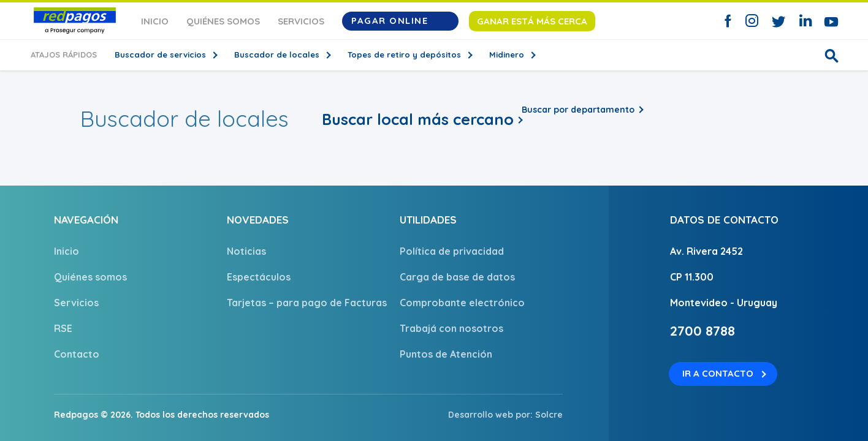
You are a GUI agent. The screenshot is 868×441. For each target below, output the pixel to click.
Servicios (301, 21)
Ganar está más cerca (532, 21)
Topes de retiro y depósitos (405, 55)
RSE (63, 328)
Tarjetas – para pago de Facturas (307, 303)
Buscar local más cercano (418, 119)
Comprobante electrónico (462, 303)
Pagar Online (400, 21)
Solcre (549, 415)
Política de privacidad (452, 251)
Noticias (246, 251)
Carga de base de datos (457, 277)
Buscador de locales (278, 55)
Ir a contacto (718, 373)
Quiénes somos (223, 21)
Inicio (155, 21)
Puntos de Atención (446, 354)
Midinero (508, 55)
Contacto (77, 354)
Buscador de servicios (162, 55)
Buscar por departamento (578, 110)
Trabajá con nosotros (451, 328)
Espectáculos (259, 277)
